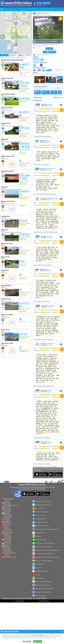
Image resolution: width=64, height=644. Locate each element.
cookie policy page (37, 635)
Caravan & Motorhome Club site (43, 588)
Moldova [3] (7, 576)
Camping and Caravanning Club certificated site (47, 599)
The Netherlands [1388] (10, 595)
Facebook (52, 52)
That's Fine (37, 641)
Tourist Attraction (39, 606)
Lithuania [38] (7, 572)
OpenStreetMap (28, 39)
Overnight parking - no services (43, 546)
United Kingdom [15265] (10, 599)
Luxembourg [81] (8, 574)
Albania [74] (7, 542)
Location (49, 49)
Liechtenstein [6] (8, 571)
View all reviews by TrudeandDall (44, 427)
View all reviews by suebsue (42, 515)
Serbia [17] (7, 587)
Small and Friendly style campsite (44, 602)
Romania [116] (8, 584)
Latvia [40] (7, 570)
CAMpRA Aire (38, 578)
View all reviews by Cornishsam (43, 374)
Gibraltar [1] (7, 559)
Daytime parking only (41, 560)
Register (47, 3)
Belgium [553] (7, 546)
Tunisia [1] (6, 596)
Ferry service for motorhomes (42, 627)
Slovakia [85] (7, 588)
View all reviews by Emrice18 (43, 291)
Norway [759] (7, 580)
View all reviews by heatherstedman (45, 212)
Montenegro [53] (8, 577)
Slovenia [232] (7, 589)
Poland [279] (7, 581)
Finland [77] (7, 555)
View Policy (27, 641)
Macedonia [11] (8, 575)
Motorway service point (41, 564)
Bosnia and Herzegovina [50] (11, 547)
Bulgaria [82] (7, 548)
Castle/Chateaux (39, 620)
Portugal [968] (7, 583)
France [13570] (8, 556)
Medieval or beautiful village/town (44, 623)
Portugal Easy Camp (40, 574)
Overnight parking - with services (43, 543)
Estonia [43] (7, 554)
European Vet (38, 609)
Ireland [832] (7, 564)
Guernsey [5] (7, 562)
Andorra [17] (7, 543)
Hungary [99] (7, 563)
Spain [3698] (7, 591)
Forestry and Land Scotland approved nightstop (47, 571)
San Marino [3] (8, 585)
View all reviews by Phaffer (42, 487)
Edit (60, 92)
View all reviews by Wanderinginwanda (45, 255)
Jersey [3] (6, 568)
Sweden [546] (7, 592)
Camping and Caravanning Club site (44, 595)
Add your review (46, 92)
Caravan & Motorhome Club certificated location (47, 592)
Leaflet (21, 39)
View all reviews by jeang (41, 180)
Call (45, 52)
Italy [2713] (7, 567)
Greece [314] (7, 560)
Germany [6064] (8, 558)
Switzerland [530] (8, 593)
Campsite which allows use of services (45, 585)
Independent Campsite (41, 581)
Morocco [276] (8, 579)
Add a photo (38, 92)
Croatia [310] (7, 550)
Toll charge (38, 616)
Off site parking (39, 550)
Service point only (40, 557)
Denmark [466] (8, 552)
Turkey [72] (7, 597)
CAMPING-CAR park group (42, 567)
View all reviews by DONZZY (42, 150)
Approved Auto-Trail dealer (42, 613)
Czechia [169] (7, 551)
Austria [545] (7, 544)
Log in (39, 3)
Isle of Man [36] (8, 566)
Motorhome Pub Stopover (42, 553)
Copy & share (54, 92)
